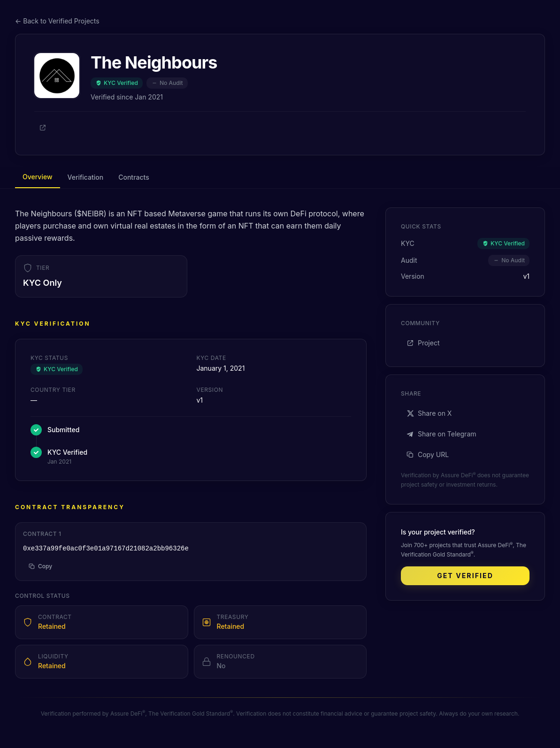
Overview (38, 177)
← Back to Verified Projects (57, 21)
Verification (86, 177)
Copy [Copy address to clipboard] (40, 566)
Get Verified (465, 576)
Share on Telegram (441, 434)
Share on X (429, 413)
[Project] (43, 128)
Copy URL (428, 454)
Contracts (134, 177)
